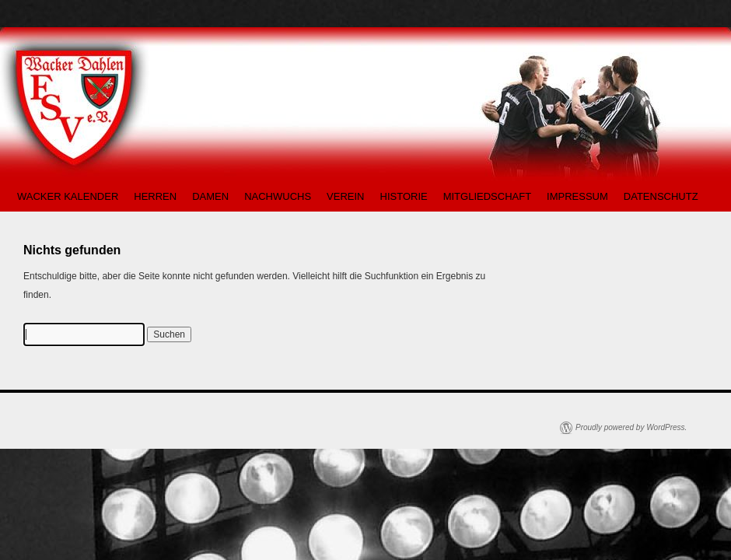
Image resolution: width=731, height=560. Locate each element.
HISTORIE (404, 196)
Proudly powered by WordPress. (631, 427)
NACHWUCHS (278, 196)
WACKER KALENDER (68, 196)
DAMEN (210, 196)
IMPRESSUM (577, 196)
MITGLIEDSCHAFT (487, 196)
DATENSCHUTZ (661, 196)
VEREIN (345, 196)
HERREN (155, 196)
